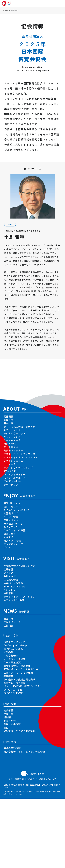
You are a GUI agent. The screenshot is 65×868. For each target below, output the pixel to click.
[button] (56, 385)
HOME (5, 10)
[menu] (61, 3)
